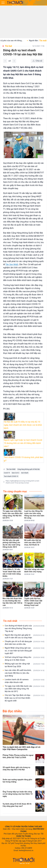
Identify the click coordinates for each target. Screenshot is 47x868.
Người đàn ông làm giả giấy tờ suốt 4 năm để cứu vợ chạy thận (25, 636)
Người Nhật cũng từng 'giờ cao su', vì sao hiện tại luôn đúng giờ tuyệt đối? (25, 651)
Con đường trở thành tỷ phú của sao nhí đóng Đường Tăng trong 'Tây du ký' (25, 628)
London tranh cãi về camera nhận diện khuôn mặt (25, 681)
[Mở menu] (3, 3)
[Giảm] (5, 61)
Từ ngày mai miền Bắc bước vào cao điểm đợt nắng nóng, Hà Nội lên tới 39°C (25, 689)
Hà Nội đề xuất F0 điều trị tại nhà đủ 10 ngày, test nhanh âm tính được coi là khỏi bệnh (23, 425)
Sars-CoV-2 (15, 473)
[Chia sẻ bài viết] (37, 61)
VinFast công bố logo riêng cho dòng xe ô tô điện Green (25, 659)
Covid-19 (7, 473)
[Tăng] (14, 61)
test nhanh (25, 473)
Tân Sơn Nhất (12, 264)
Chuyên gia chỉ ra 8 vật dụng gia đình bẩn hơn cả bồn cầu (25, 643)
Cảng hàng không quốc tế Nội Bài (29, 469)
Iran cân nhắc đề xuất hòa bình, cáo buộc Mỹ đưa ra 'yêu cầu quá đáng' (25, 673)
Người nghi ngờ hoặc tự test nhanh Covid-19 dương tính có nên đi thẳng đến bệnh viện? (23, 443)
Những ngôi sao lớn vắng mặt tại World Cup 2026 (25, 665)
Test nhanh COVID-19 (11, 476)
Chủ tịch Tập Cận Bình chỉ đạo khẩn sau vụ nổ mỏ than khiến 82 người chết (25, 698)
